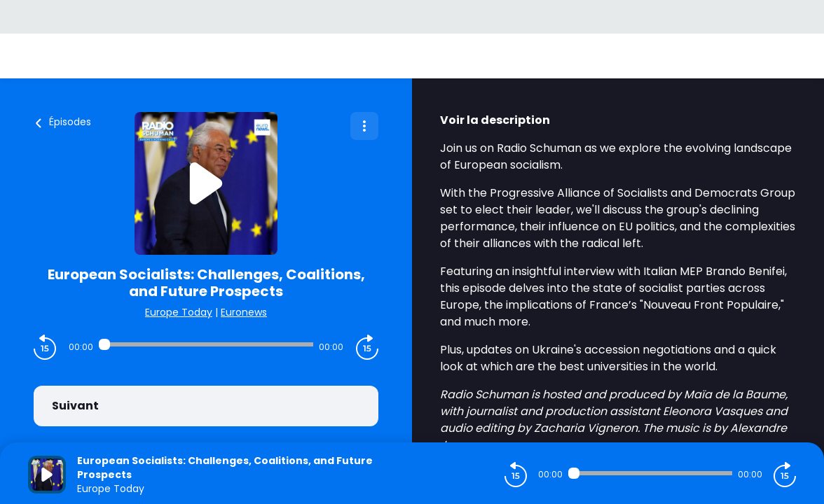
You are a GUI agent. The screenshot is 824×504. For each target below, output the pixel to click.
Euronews (244, 312)
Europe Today (179, 312)
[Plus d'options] (364, 126)
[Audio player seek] (206, 344)
